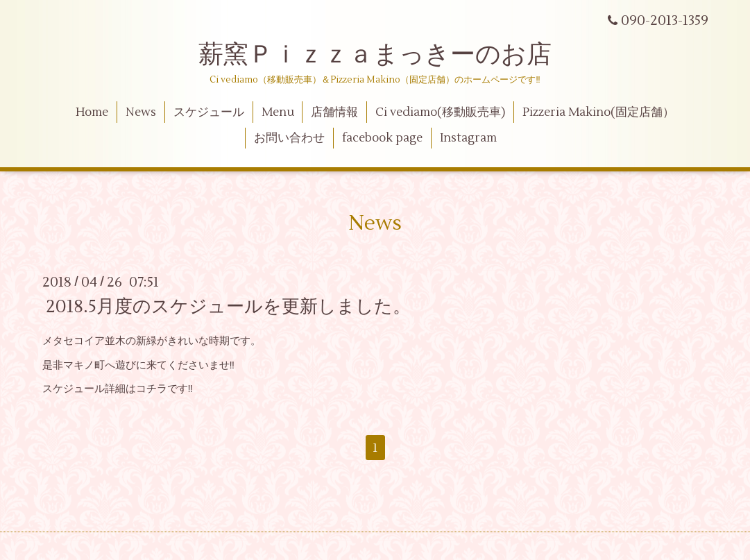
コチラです (162, 389)
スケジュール (209, 112)
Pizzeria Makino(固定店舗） (598, 112)
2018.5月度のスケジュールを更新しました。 (228, 307)
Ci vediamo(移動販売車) (440, 112)
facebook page (382, 138)
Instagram (468, 138)
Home (92, 112)
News (141, 112)
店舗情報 (334, 112)
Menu (278, 112)
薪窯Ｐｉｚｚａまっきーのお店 (387, 55)
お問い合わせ (289, 138)
